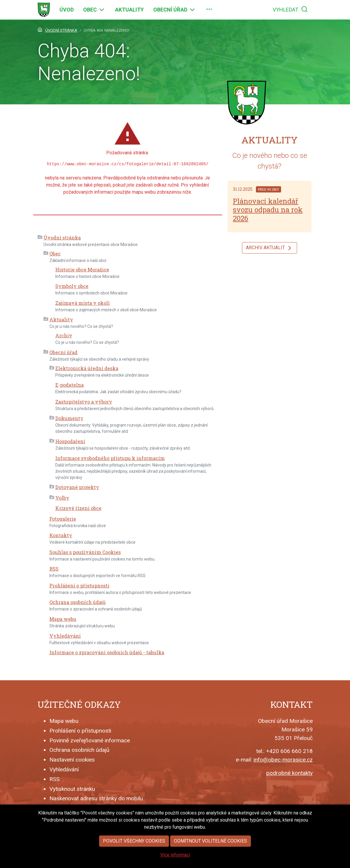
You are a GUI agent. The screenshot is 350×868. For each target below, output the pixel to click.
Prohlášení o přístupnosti (79, 586)
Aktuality (61, 319)
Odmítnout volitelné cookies (211, 843)
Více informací (175, 857)
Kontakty (61, 535)
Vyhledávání (65, 636)
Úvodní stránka (62, 238)
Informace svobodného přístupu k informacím (110, 458)
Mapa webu (63, 619)
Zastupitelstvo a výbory (84, 402)
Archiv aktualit (270, 248)
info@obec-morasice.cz (283, 760)
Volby (62, 498)
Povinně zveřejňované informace (90, 740)
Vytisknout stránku (72, 789)
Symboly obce (72, 286)
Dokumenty (69, 418)
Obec (55, 254)
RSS (54, 569)
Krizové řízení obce (78, 508)
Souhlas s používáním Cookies (85, 552)
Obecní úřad (63, 352)
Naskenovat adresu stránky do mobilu (96, 798)
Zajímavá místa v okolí (83, 303)
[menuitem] (67, 10)
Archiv (64, 335)
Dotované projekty (77, 487)
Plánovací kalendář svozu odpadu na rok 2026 (268, 210)
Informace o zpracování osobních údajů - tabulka (107, 652)
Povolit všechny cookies (134, 843)
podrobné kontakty (289, 773)
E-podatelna (70, 385)
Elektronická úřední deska (87, 368)
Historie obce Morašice (82, 269)
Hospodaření (70, 441)
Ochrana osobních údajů (78, 602)
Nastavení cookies (72, 760)
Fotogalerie (63, 519)
